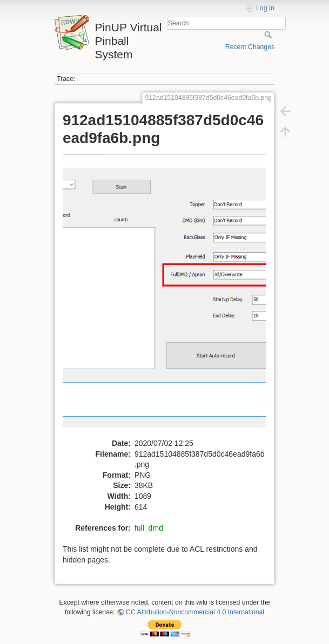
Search (269, 35)
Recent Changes (250, 47)
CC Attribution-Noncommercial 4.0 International (195, 612)
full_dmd (149, 528)
